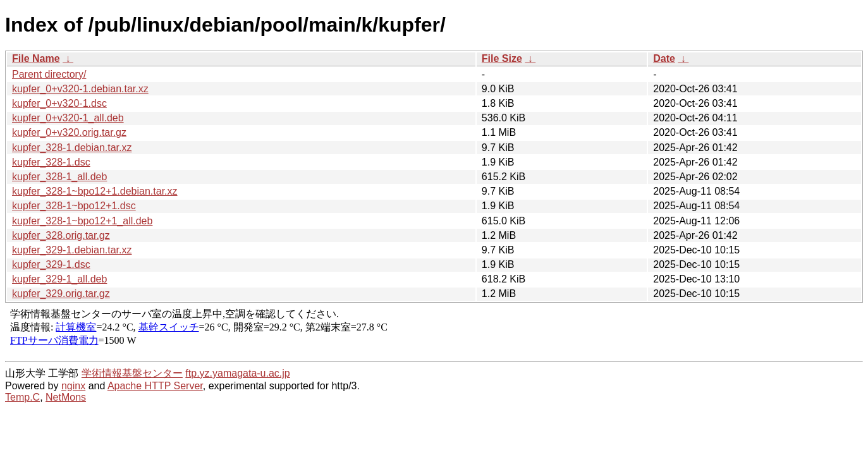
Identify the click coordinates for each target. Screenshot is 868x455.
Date (664, 58)
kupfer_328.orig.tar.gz (61, 235)
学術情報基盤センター (132, 373)
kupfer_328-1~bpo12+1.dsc (74, 206)
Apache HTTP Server (155, 386)
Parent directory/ (49, 74)
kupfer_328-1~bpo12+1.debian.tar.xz (95, 191)
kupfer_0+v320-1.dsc (59, 103)
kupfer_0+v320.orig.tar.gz (69, 132)
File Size (502, 58)
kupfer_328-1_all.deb (59, 177)
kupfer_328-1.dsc (51, 162)
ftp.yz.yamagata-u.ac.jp (237, 373)
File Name (36, 58)
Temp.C (22, 397)
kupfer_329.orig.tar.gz (61, 294)
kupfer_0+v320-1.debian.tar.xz (80, 89)
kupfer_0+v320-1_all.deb (68, 118)
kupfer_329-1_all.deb (59, 279)
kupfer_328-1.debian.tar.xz (72, 148)
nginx (73, 386)
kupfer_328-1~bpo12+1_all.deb (82, 221)
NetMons (66, 397)
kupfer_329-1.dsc (51, 264)
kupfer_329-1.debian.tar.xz (72, 250)
